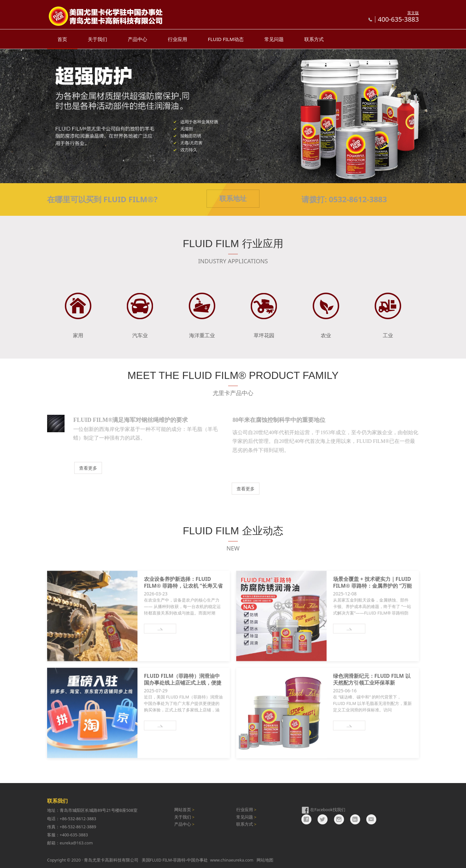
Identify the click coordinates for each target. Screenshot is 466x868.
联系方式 (314, 39)
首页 (62, 39)
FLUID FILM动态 (226, 39)
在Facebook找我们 (328, 810)
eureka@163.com (76, 843)
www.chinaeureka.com (232, 860)
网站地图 (265, 860)
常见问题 (274, 39)
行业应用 (177, 39)
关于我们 (97, 39)
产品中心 (137, 39)
